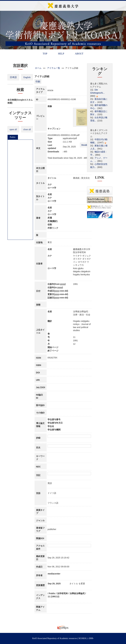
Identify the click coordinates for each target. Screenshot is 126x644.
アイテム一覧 (54, 68)
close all (27, 129)
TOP (45, 54)
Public (13, 137)
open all (13, 129)
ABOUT (79, 54)
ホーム (38, 68)
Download (85, 145)
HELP (61, 54)
